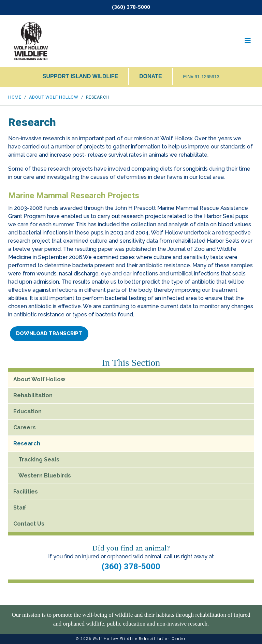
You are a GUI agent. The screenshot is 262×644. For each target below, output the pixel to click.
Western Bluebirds (45, 476)
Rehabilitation (33, 395)
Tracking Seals (39, 460)
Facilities (26, 492)
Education (27, 411)
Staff (20, 508)
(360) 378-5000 (131, 567)
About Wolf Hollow (39, 379)
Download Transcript (49, 333)
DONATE (150, 76)
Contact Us (29, 524)
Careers (25, 427)
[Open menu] (248, 41)
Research (27, 443)
